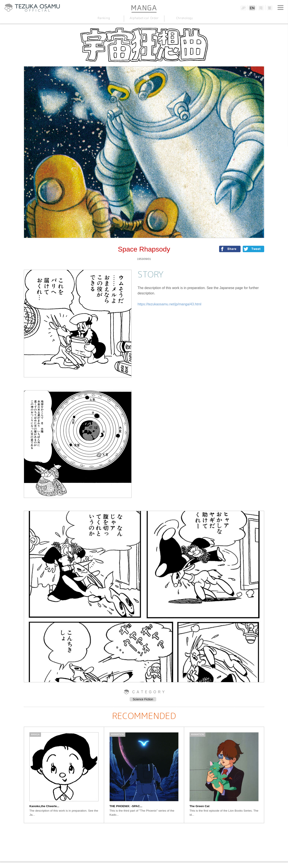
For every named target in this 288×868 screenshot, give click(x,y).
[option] (64, 775)
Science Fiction (143, 699)
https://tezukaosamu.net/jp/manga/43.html (169, 304)
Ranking (104, 18)
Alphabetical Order (144, 18)
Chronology (184, 18)
